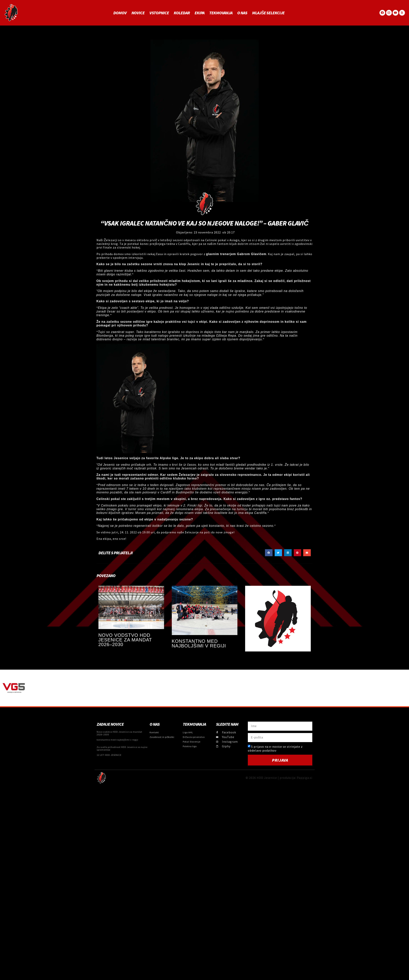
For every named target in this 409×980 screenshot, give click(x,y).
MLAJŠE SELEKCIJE (268, 13)
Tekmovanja (221, 13)
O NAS (242, 13)
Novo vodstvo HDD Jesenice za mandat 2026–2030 (125, 640)
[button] (269, 553)
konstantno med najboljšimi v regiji (199, 643)
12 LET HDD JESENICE (109, 755)
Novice (138, 13)
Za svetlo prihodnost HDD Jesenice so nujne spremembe (122, 748)
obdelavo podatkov (262, 750)
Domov (120, 13)
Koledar (182, 13)
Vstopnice (159, 13)
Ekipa (199, 13)
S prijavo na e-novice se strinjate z (275, 748)
